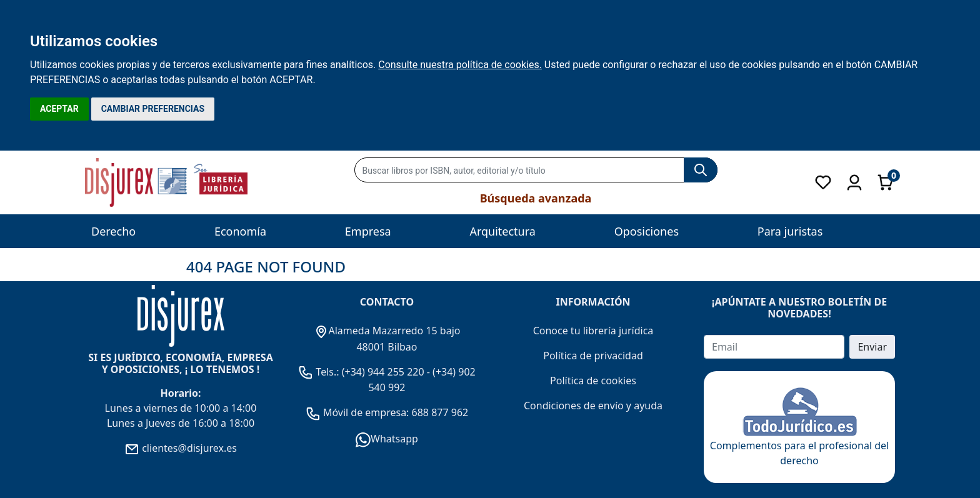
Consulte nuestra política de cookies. (460, 65)
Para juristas (790, 231)
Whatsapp (387, 439)
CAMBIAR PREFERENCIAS (153, 109)
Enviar (872, 347)
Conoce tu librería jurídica (593, 331)
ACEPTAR (59, 109)
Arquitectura (502, 231)
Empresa (368, 231)
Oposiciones (647, 231)
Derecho (113, 231)
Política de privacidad (593, 356)
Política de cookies (593, 381)
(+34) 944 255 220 (383, 372)
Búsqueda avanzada (536, 198)
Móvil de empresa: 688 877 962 (395, 412)
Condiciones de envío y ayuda (593, 406)
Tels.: (320, 372)
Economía (240, 231)
